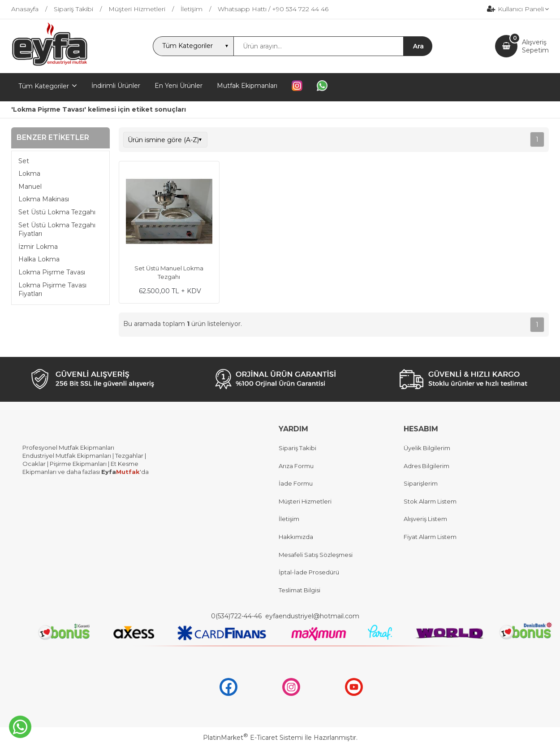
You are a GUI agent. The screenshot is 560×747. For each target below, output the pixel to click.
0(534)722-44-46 (237, 616)
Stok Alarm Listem (430, 501)
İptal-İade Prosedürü (309, 572)
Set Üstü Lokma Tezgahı (57, 212)
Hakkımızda (296, 537)
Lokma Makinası (44, 199)
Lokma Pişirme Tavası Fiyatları (52, 290)
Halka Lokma (39, 259)
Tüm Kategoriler (44, 86)
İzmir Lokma (38, 247)
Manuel (30, 187)
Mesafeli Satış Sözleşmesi (316, 555)
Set (24, 161)
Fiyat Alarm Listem (430, 537)
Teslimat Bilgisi (300, 590)
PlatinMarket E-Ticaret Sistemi (253, 738)
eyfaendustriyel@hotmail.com (312, 616)
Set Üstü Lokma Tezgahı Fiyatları (57, 230)
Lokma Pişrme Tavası (52, 272)
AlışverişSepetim (535, 46)
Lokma (29, 174)
